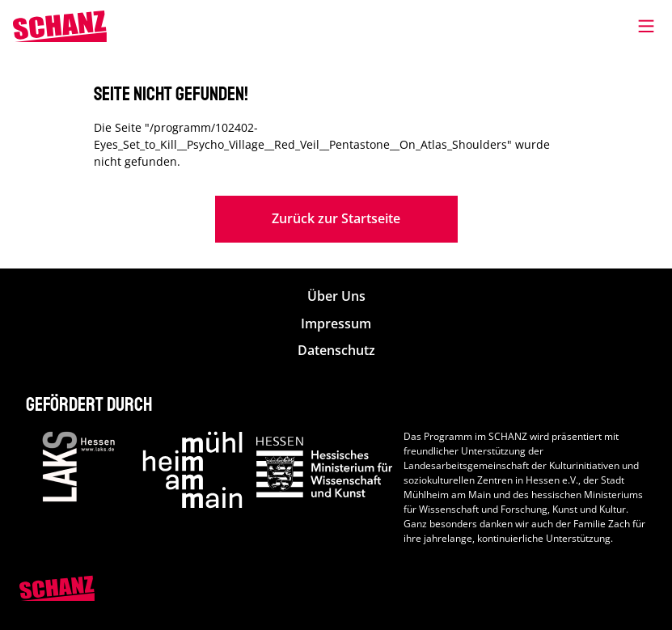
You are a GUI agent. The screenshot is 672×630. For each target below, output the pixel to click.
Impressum (336, 324)
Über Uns (336, 296)
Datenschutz (336, 351)
